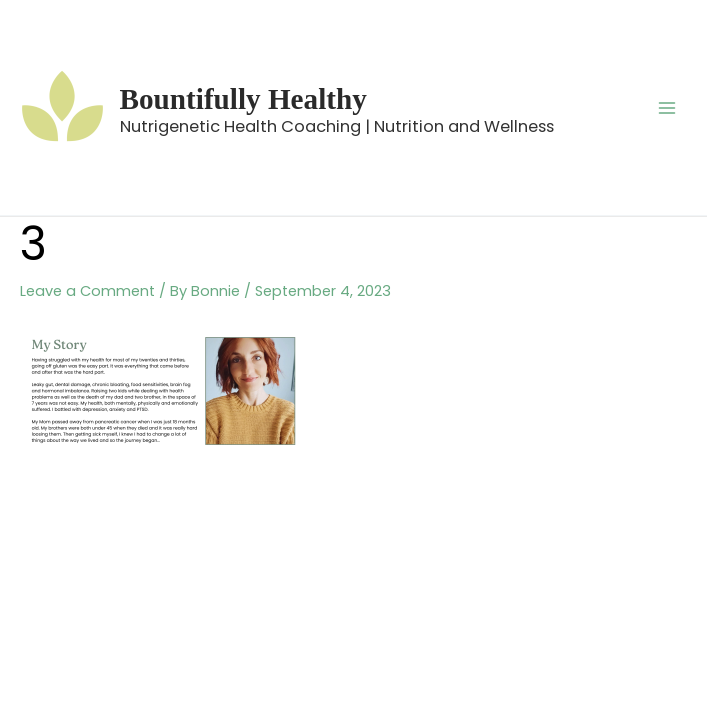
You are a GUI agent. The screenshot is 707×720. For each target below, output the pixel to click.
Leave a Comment (87, 291)
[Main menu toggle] (667, 107)
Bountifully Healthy (243, 99)
